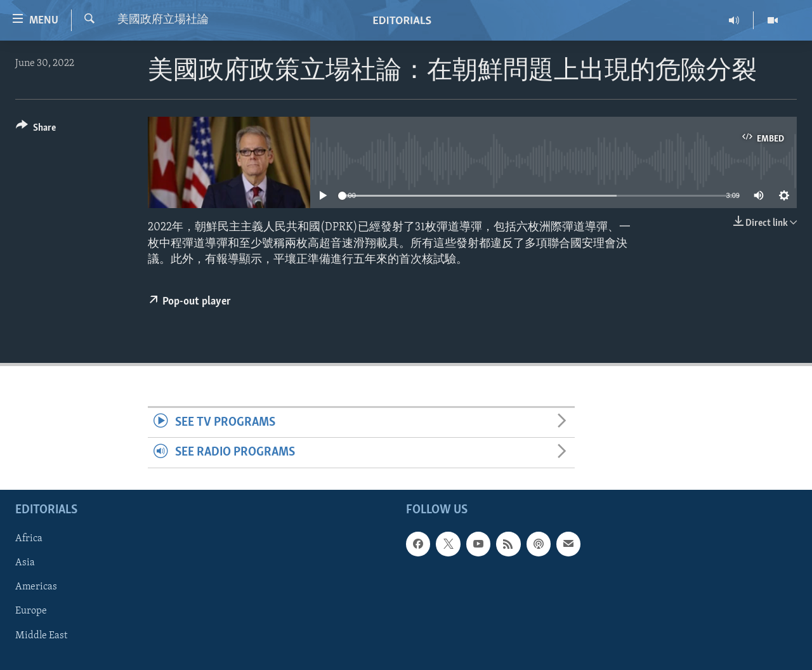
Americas (36, 587)
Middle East (41, 635)
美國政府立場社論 (163, 20)
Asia (25, 563)
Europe (31, 611)
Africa (29, 539)
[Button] (36, 130)
